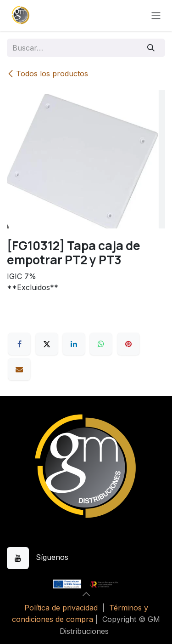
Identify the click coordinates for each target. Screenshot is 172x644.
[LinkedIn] (74, 344)
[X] (47, 344)
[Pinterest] (128, 344)
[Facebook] (19, 344)
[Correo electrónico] (19, 369)
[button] (86, 594)
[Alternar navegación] (156, 16)
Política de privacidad (61, 608)
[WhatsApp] (101, 344)
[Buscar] (151, 48)
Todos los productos (47, 74)
